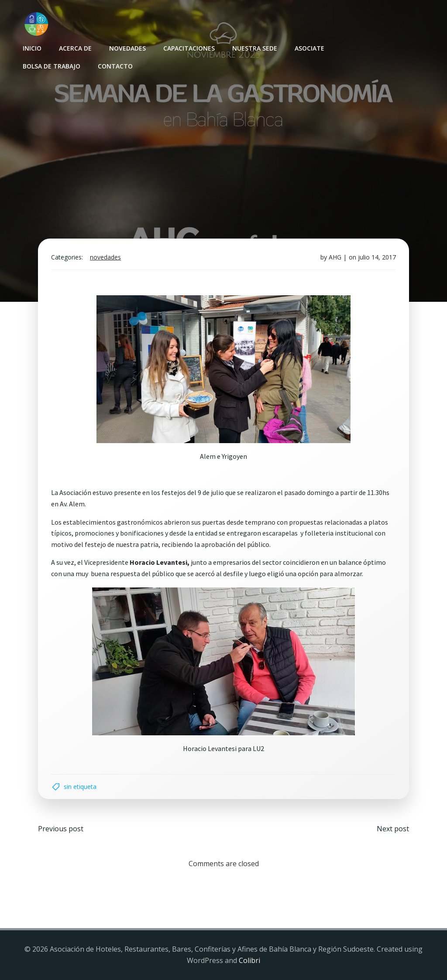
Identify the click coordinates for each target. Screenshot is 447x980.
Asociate (309, 48)
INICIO (32, 48)
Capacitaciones (189, 48)
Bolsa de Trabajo (52, 66)
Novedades (127, 48)
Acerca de (75, 48)
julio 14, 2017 (377, 257)
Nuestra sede (255, 48)
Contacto (115, 66)
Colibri (249, 960)
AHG (335, 257)
